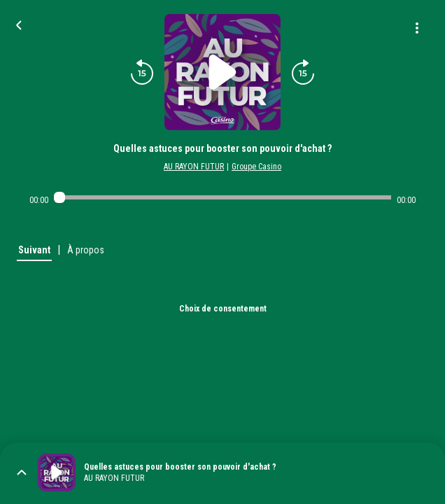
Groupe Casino (256, 167)
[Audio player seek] (223, 197)
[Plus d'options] (417, 28)
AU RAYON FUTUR (194, 167)
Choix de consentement (223, 309)
